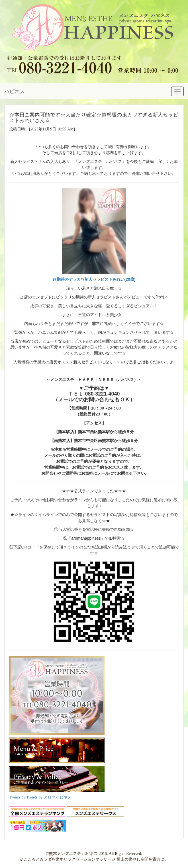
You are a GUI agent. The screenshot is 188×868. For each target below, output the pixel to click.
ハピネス (15, 91)
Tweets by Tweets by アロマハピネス (40, 797)
